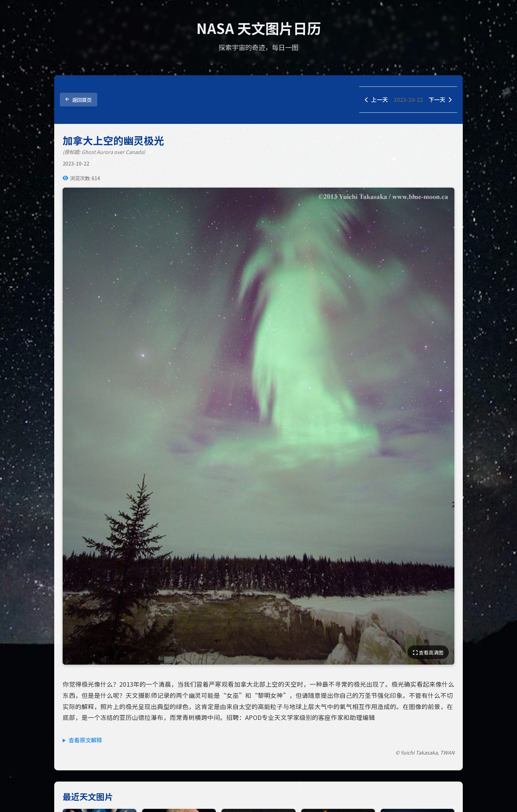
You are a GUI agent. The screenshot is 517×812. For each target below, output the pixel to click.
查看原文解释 (85, 740)
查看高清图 (428, 652)
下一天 (440, 99)
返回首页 (79, 100)
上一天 (376, 99)
